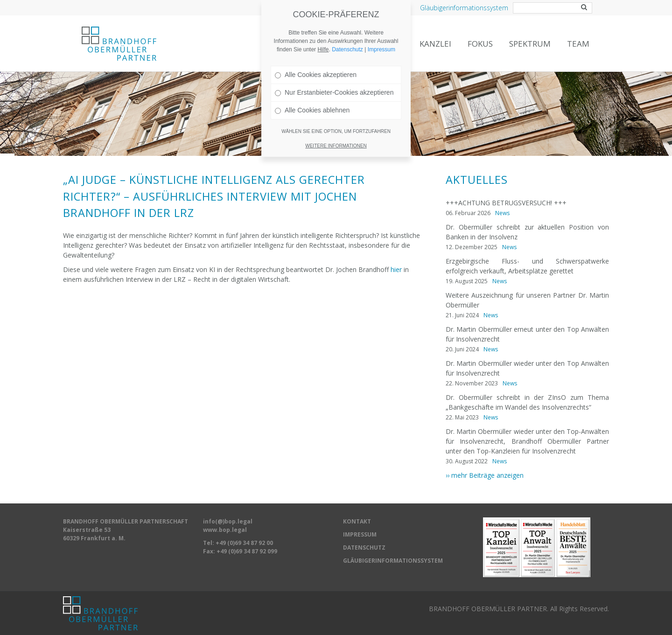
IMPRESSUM (360, 534)
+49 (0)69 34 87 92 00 (244, 543)
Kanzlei (435, 44)
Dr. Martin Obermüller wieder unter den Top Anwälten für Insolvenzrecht (527, 368)
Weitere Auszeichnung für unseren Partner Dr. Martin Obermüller (527, 300)
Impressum (381, 42)
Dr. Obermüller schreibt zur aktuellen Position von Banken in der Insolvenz (527, 232)
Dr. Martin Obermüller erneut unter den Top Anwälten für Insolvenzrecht (527, 334)
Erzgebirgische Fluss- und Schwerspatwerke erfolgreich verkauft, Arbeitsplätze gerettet (527, 266)
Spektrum (530, 44)
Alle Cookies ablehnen (312, 103)
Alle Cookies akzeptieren (316, 68)
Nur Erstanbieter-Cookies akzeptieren (334, 85)
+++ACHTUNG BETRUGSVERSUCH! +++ (506, 203)
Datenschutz (347, 42)
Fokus (480, 44)
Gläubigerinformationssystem (464, 8)
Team (578, 44)
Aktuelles (477, 180)
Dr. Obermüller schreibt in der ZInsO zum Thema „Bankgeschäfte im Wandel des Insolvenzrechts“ (527, 402)
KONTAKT (357, 521)
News (502, 213)
